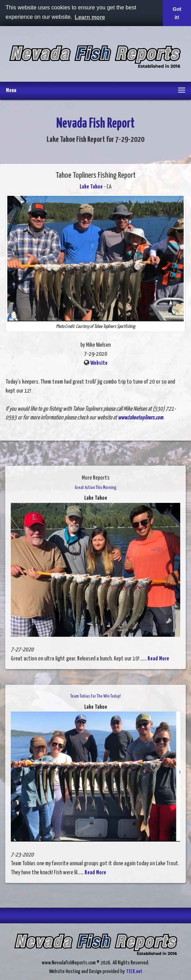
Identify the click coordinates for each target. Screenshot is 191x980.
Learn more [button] (90, 17)
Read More (158, 659)
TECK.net (134, 971)
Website (99, 363)
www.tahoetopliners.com (141, 418)
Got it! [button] (177, 13)
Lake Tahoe (91, 187)
